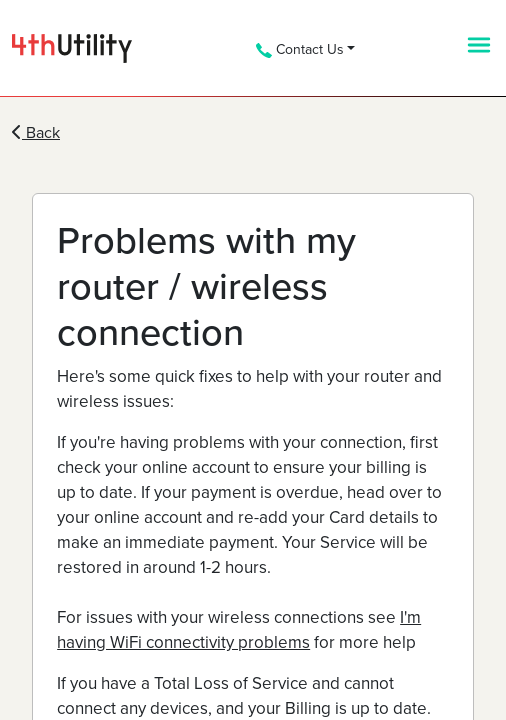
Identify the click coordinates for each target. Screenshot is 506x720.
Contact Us (300, 49)
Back (36, 133)
